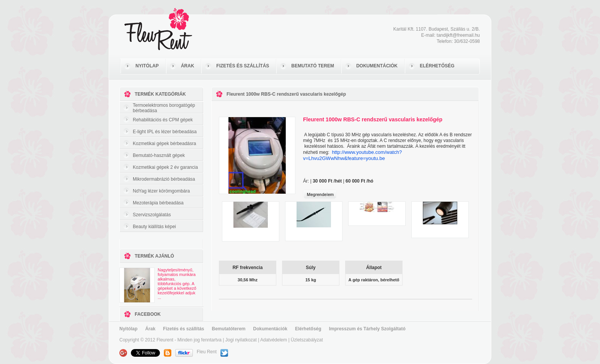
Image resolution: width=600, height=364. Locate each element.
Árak (150, 329)
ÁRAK (188, 66)
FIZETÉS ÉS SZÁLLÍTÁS (243, 66)
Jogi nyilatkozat (241, 340)
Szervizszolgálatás (152, 215)
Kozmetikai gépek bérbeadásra (164, 144)
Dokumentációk (270, 329)
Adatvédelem (274, 340)
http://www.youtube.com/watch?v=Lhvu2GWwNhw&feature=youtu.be (352, 155)
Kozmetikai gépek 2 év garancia (165, 167)
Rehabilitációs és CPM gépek (163, 120)
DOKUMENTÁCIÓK (377, 66)
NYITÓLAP (147, 66)
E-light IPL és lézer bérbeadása (165, 132)
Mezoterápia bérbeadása (158, 203)
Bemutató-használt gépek (159, 155)
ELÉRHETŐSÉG (437, 66)
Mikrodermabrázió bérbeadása (164, 179)
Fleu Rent (207, 352)
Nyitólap (128, 329)
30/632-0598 (467, 41)
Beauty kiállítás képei (154, 227)
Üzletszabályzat (307, 340)
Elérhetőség (308, 329)
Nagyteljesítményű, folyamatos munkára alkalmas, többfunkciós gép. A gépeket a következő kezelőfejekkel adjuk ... (177, 284)
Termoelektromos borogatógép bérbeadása (164, 108)
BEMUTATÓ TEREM (313, 66)
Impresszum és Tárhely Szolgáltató (367, 329)
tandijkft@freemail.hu (458, 35)
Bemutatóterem (229, 329)
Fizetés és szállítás (183, 329)
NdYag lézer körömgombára (161, 191)
